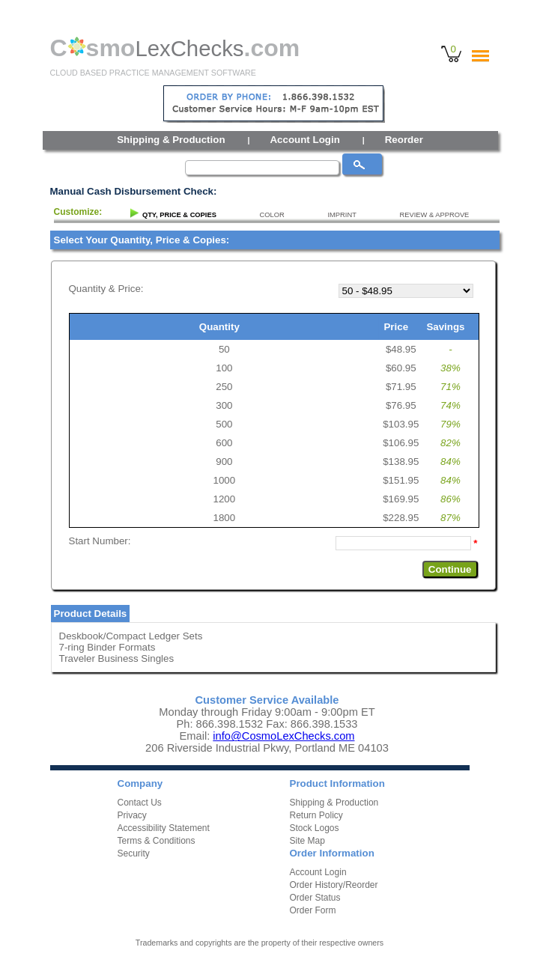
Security (134, 853)
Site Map (307, 841)
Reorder (404, 140)
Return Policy (316, 815)
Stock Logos (315, 828)
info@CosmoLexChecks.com (283, 736)
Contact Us (140, 803)
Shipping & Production (171, 140)
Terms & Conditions (157, 841)
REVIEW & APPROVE (435, 215)
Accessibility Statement (164, 828)
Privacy (132, 815)
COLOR (272, 215)
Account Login (304, 140)
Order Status (315, 898)
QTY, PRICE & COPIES (179, 215)
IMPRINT (342, 215)
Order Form (313, 910)
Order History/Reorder (334, 885)
